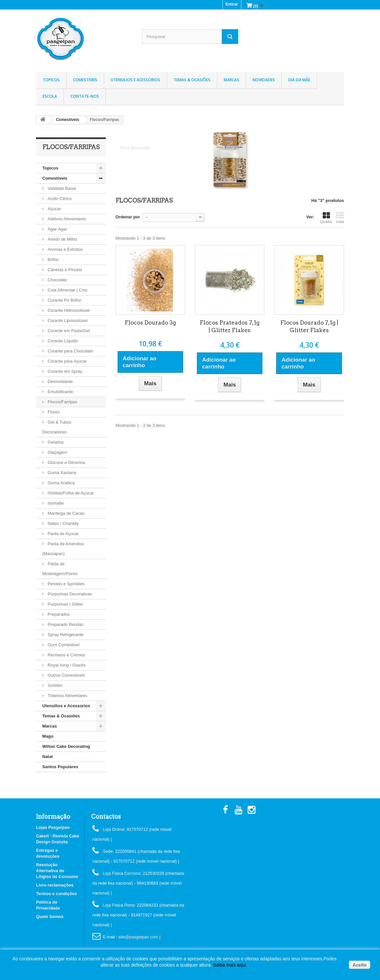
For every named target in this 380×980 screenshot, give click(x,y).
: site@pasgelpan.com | (138, 937)
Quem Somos (50, 917)
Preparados (58, 614)
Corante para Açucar (67, 361)
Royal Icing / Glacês (66, 665)
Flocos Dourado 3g (150, 323)
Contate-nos (85, 96)
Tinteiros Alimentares (67, 696)
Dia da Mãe (299, 80)
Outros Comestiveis (66, 675)
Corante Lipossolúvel (67, 320)
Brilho (53, 260)
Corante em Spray (64, 371)
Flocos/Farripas (62, 402)
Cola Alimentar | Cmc (67, 290)
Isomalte (55, 503)
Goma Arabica (61, 483)
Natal (47, 757)
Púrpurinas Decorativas (69, 594)
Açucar (54, 209)
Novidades (264, 80)
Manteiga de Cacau (66, 513)
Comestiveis (85, 80)
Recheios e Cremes (66, 655)
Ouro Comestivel (63, 645)
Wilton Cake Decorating (66, 746)
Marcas (231, 80)
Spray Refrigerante (65, 635)
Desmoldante (60, 381)
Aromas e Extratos (65, 249)
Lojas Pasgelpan (53, 827)
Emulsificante (60, 392)
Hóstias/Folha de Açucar (70, 493)
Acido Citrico (59, 199)
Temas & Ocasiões (192, 80)
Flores (53, 412)
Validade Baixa (61, 188)
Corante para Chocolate (70, 351)
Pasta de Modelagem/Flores (60, 569)
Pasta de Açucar (63, 534)
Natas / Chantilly (63, 523)
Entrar (232, 4)
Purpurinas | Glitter (65, 604)
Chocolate (57, 280)
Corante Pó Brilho (64, 300)
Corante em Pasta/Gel (68, 331)
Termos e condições (57, 894)
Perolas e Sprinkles (66, 584)
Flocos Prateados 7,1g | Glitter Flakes (230, 326)
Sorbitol (54, 685)
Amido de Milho (62, 239)
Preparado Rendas (65, 624)
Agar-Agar (57, 229)
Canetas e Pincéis (64, 270)
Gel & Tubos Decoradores (57, 427)
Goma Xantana (61, 473)
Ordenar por (128, 217)
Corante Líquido (62, 341)
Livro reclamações (55, 885)
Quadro (326, 218)
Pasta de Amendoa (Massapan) (63, 549)
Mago (48, 736)
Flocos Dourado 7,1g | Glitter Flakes (309, 326)
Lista (340, 218)
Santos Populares (60, 767)
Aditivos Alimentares (66, 219)
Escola (50, 96)
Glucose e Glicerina (66, 462)
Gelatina (55, 442)
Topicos (51, 80)
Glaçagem (57, 452)
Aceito (360, 965)
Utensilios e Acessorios (135, 80)
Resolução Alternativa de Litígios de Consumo (57, 871)
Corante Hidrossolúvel (68, 310)
